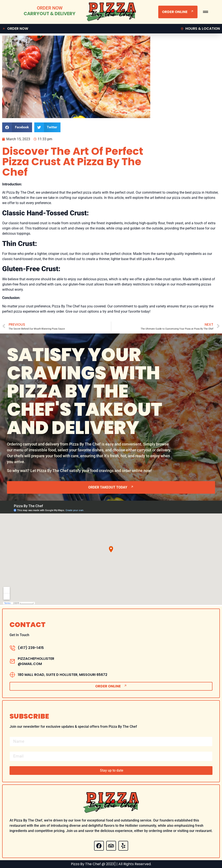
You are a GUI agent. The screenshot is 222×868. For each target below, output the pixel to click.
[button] (17, 127)
